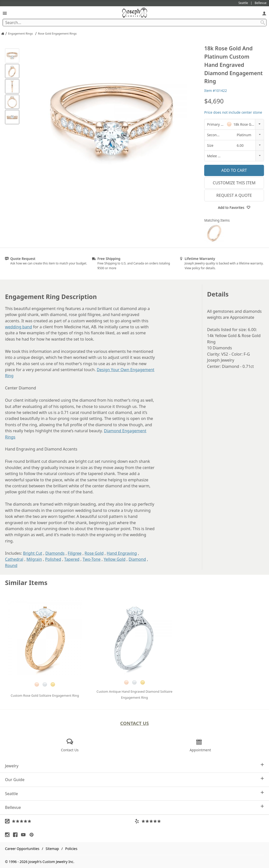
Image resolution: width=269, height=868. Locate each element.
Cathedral (14, 559)
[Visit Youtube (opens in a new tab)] (25, 835)
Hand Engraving (122, 553)
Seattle (134, 793)
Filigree (75, 553)
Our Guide (134, 779)
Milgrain (34, 559)
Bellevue (134, 807)
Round (11, 565)
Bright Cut (33, 553)
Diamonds (55, 553)
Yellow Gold (114, 559)
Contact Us (134, 723)
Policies (71, 849)
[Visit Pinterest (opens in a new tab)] (33, 835)
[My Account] (264, 13)
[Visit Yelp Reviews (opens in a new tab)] (199, 821)
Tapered (72, 559)
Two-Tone (92, 559)
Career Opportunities (22, 849)
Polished (53, 559)
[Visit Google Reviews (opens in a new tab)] (70, 821)
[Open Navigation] (5, 13)
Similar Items (26, 583)
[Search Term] (134, 23)
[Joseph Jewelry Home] (3, 34)
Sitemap (52, 849)
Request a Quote (234, 195)
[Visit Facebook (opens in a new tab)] (17, 835)
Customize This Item (234, 183)
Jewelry (134, 766)
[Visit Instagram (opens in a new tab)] (9, 835)
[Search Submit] (263, 23)
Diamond (137, 559)
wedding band (19, 327)
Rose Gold (94, 553)
